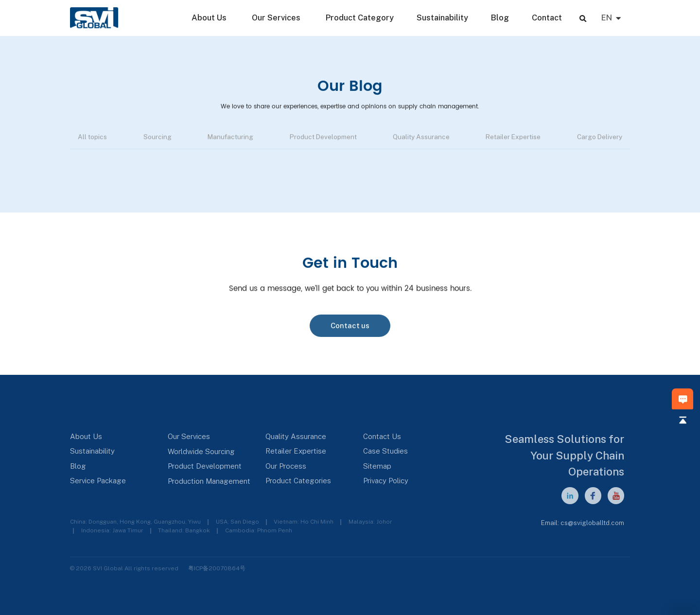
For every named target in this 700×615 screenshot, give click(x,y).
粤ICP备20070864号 (217, 568)
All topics (92, 139)
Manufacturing (230, 139)
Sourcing (157, 139)
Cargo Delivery (600, 139)
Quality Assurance (421, 139)
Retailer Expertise (513, 139)
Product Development (323, 139)
